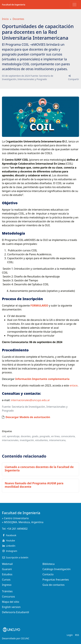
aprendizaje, (13, 436)
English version (11, 607)
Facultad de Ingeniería (14, 5)
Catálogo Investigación (57, 569)
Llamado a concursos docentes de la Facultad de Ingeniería (39, 469)
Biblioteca (49, 564)
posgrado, (45, 436)
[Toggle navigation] (74, 5)
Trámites (7, 591)
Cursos (6, 580)
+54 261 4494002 (17, 529)
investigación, (27, 440)
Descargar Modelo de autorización (28, 417)
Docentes (18, 19)
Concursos (8, 597)
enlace (74, 385)
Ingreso (7, 585)
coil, (4, 436)
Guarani (7, 569)
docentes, (26, 436)
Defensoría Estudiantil (15, 612)
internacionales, (11, 440)
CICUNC (25, 638)
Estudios (7, 574)
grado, (35, 436)
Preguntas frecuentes (56, 580)
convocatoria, (68, 436)
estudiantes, (42, 440)
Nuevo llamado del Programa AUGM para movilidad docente (34, 485)
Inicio (5, 19)
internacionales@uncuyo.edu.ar (30, 400)
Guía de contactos (54, 585)
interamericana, (58, 440)
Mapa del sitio (11, 602)
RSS (77, 635)
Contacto (48, 574)
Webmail (7, 564)
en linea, (56, 436)
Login (70, 635)
